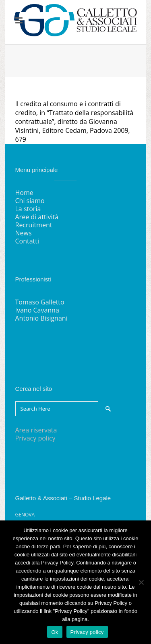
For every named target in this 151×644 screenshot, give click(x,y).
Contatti (27, 241)
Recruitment (34, 225)
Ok (55, 632)
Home (24, 193)
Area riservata (36, 430)
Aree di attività (37, 217)
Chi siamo (30, 201)
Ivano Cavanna (37, 310)
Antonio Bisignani (41, 318)
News (24, 233)
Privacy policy (35, 438)
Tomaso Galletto (40, 302)
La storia (28, 209)
